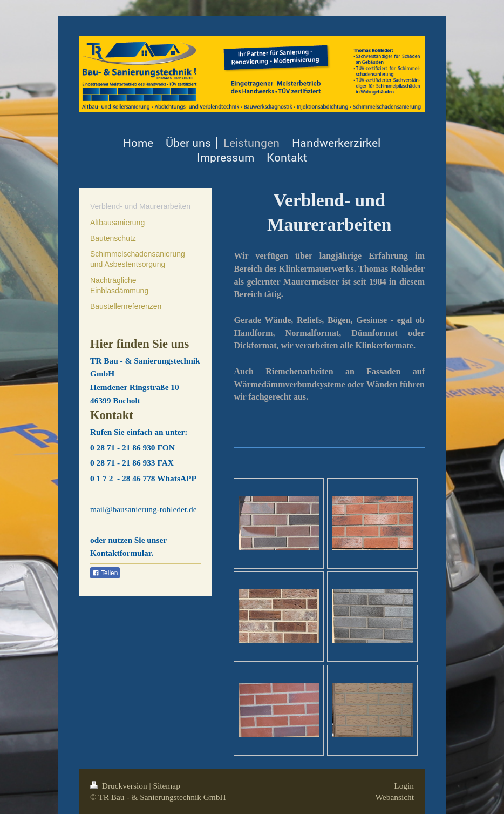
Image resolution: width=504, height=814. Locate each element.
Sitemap (166, 786)
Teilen (105, 573)
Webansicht (395, 797)
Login (404, 786)
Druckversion (120, 786)
